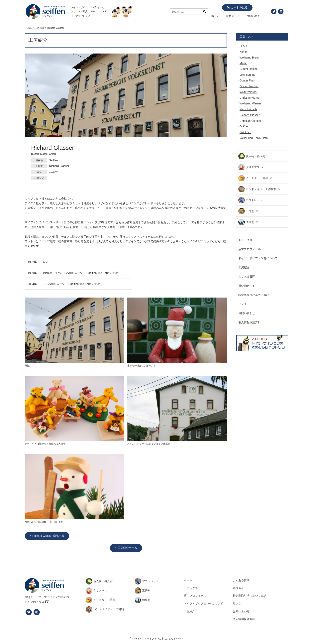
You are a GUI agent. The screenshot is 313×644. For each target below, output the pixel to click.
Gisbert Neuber (249, 86)
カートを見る (239, 7)
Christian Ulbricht (250, 121)
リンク (243, 304)
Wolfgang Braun (250, 58)
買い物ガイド (247, 286)
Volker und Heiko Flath (254, 138)
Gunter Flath (247, 80)
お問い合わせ (255, 16)
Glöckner (245, 132)
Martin (243, 63)
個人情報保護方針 (250, 322)
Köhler (244, 52)
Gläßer (244, 126)
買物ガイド (233, 16)
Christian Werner (250, 98)
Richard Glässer (250, 115)
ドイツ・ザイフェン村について (258, 258)
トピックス (245, 240)
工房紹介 (244, 267)
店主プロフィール (250, 249)
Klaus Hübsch (248, 109)
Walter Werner (248, 92)
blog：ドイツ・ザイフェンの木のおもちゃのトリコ (47, 599)
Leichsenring (247, 75)
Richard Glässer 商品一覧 (48, 536)
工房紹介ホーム (127, 548)
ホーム (215, 16)
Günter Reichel (249, 69)
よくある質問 (247, 277)
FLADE (244, 46)
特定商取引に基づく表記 (254, 295)
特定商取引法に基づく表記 (250, 596)
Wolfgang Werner (250, 103)
